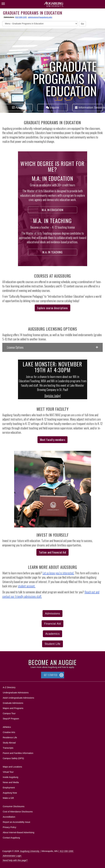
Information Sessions (89, 108)
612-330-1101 (21, 17)
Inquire (52, 108)
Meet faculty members (53, 440)
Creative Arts (9, 732)
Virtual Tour (8, 772)
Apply (17, 108)
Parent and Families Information (18, 753)
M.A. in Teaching (52, 252)
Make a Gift (8, 798)
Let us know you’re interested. (58, 573)
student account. (27, 586)
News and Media (11, 782)
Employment (9, 788)
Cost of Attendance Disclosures (18, 812)
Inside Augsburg (10, 777)
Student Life (52, 644)
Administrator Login (12, 856)
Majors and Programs (13, 708)
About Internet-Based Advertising (19, 832)
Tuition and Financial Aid (52, 552)
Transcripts (8, 748)
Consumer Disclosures (14, 806)
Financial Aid (52, 624)
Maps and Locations (12, 767)
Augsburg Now (10, 793)
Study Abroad (9, 743)
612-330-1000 (66, 851)
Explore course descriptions (52, 308)
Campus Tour (9, 713)
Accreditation (9, 817)
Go (83, 24)
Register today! (53, 396)
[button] (52, 347)
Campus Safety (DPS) (13, 758)
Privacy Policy (9, 827)
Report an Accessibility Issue (16, 822)
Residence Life (10, 737)
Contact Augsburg (11, 838)
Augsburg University (30, 851)
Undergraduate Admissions (16, 693)
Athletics (7, 727)
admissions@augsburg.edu (40, 17)
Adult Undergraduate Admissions (18, 698)
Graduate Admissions (13, 703)
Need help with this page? (15, 860)
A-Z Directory (9, 687)
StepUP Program (11, 719)
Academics (52, 634)
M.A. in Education (53, 210)
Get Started (51, 675)
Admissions (52, 614)
